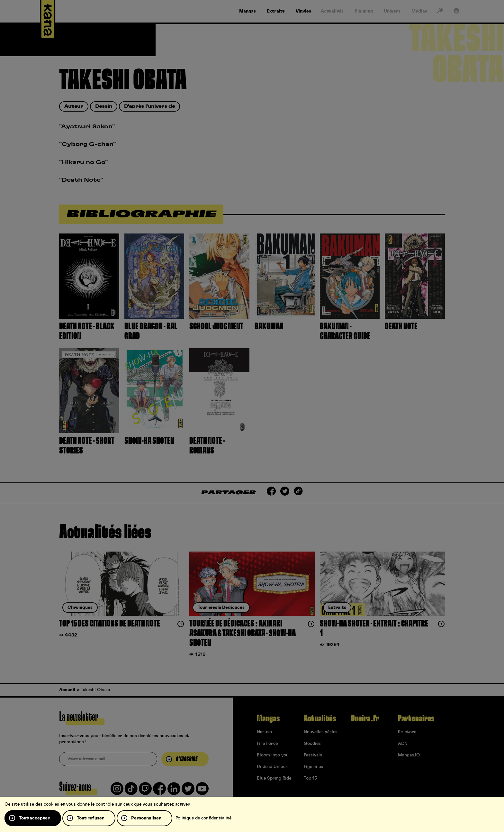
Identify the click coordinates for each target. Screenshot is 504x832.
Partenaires (416, 718)
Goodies (312, 744)
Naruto (264, 732)
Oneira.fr (365, 718)
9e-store (407, 732)
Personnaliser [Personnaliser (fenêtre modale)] (146, 818)
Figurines (313, 767)
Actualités (320, 718)
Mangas (268, 718)
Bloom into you (273, 755)
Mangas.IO (409, 755)
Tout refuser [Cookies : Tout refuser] (90, 818)
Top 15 (310, 778)
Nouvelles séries (321, 732)
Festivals (313, 755)
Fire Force (267, 744)
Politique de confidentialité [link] (203, 818)
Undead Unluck (272, 767)
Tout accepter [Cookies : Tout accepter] (34, 818)
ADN (403, 744)
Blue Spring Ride (274, 778)
